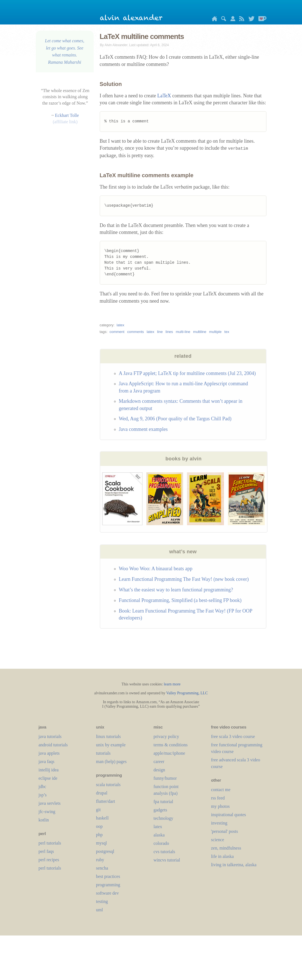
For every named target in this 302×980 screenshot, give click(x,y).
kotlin (44, 820)
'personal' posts (225, 831)
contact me (221, 790)
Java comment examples (143, 429)
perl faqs (46, 851)
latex (120, 325)
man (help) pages (111, 761)
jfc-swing (47, 812)
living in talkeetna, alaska (234, 865)
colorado (161, 843)
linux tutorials (108, 736)
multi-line (183, 332)
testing (102, 901)
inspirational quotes (229, 815)
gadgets (160, 810)
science (218, 840)
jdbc (43, 787)
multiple (215, 332)
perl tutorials (50, 843)
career (159, 761)
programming (108, 885)
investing (219, 823)
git (98, 810)
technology (164, 818)
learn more (172, 684)
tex (227, 332)
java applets (49, 753)
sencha (102, 868)
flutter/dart (106, 801)
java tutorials (50, 736)
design (159, 770)
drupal (102, 793)
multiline (200, 332)
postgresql (105, 851)
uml (100, 910)
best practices (108, 876)
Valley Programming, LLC (187, 693)
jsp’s (43, 795)
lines (169, 332)
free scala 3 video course (233, 736)
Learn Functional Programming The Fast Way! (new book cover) (184, 579)
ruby (100, 860)
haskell (102, 818)
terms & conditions (171, 745)
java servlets (50, 803)
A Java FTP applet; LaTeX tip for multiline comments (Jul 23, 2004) (187, 373)
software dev (108, 893)
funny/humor (165, 778)
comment (117, 332)
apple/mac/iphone (169, 753)
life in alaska (223, 856)
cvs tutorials (164, 852)
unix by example (111, 745)
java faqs (47, 761)
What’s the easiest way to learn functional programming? (176, 590)
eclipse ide (48, 778)
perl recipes (49, 860)
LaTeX (164, 96)
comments (136, 332)
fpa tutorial (164, 802)
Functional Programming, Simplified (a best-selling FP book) (180, 600)
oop (99, 826)
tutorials (103, 753)
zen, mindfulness (226, 848)
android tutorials (53, 745)
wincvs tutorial (167, 860)
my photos (220, 806)
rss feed (218, 798)
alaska (159, 835)
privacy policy (166, 736)
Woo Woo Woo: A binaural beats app (156, 569)
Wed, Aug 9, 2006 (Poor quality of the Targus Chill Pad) (175, 419)
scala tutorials (108, 785)
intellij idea (49, 770)
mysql (102, 843)
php (99, 835)
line (160, 332)
